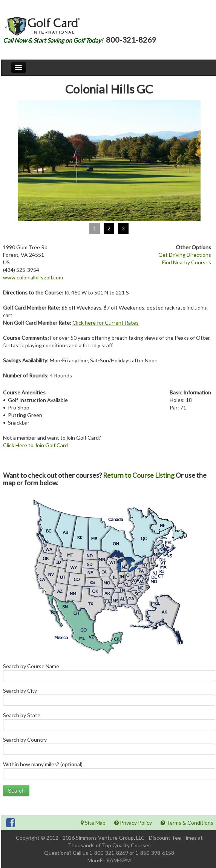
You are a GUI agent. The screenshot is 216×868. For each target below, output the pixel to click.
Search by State (109, 723)
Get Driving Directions (185, 255)
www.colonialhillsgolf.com (33, 277)
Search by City (109, 699)
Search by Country (109, 748)
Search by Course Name (109, 674)
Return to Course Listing (139, 475)
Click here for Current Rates (106, 323)
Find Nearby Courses (187, 262)
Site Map (93, 823)
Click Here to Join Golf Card (35, 445)
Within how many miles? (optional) (109, 772)
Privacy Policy (133, 823)
